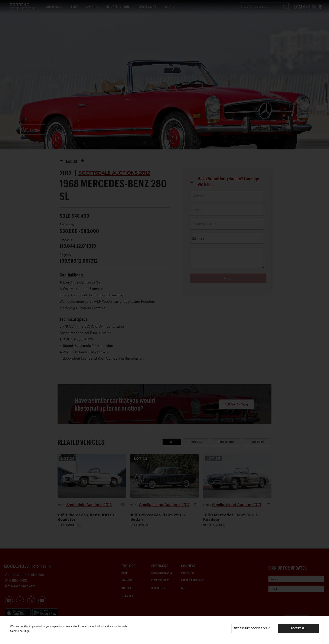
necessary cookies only (252, 628)
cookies (24, 627)
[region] (164, 630)
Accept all (298, 628)
